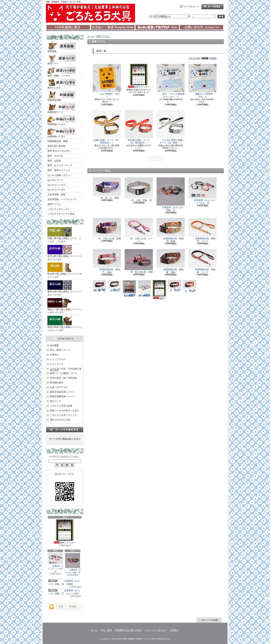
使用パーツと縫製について (63, 373)
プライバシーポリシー (156, 630)
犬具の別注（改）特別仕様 (63, 378)
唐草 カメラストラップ (60, 165)
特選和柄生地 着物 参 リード (203, 261)
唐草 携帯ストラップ (59, 170)
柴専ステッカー (65, 532)
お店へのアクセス (59, 387)
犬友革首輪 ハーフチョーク (62, 199)
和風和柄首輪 (61, 96)
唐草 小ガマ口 (55, 156)
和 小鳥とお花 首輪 (107, 229)
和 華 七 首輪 (107, 188)
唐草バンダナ (61, 84)
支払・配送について (113, 27)
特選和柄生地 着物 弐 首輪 (107, 261)
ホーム (68, 27)
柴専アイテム (54, 204)
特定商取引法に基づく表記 (128, 630)
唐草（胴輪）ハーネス (61, 72)
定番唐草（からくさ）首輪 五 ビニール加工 (64, 592)
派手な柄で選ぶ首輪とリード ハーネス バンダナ (65, 253)
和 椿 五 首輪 (175, 286)
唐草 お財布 (54, 161)
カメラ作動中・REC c (107, 81)
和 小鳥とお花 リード (139, 230)
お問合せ (202, 27)
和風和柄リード (61, 108)
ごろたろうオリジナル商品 (61, 214)
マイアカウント (191, 7)
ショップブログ (157, 27)
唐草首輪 (61, 48)
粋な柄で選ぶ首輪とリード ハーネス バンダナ (65, 270)
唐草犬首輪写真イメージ (62, 392)
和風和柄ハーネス (61, 121)
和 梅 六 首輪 (190, 286)
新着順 (213, 58)
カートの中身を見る (65, 429)
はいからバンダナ (56, 190)
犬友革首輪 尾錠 (56, 194)
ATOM (72, 607)
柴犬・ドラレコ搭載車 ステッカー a (172, 81)
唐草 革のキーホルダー (59, 151)
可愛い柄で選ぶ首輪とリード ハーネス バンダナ (64, 235)
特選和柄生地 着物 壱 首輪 (100, 286)
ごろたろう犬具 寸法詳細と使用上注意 (66, 370)
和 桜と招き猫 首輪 (139, 261)
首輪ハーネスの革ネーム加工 (64, 411)
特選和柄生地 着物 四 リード (203, 230)
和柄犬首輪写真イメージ (62, 396)
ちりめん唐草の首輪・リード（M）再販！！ (171, 127)
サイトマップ (57, 364)
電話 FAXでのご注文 (60, 420)
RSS (61, 607)
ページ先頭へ (209, 620)
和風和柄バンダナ (61, 133)
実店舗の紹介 (57, 383)
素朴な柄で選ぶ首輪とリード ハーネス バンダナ (65, 288)
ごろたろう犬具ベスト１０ (63, 415)
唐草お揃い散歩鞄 (56, 146)
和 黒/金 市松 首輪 (114, 286)
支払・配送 (106, 630)
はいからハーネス (56, 185)
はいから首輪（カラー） (60, 175)
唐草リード (61, 60)
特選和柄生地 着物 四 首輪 (171, 230)
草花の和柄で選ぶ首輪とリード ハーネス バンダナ (65, 324)
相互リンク (55, 401)
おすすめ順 (194, 58)
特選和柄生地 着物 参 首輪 (171, 261)
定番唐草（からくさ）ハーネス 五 (56, 563)
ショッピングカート (212, 7)
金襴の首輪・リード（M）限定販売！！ (107, 127)
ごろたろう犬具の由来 (61, 406)
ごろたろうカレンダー (59, 209)
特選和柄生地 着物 (58, 141)
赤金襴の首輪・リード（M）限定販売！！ (139, 127)
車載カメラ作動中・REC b (202, 81)
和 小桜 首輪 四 (139, 190)
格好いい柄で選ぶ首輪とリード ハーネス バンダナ (65, 306)
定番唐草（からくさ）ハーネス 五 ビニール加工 (144, 289)
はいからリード (55, 180)
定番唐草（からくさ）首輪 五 (73, 563)
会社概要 (54, 345)
